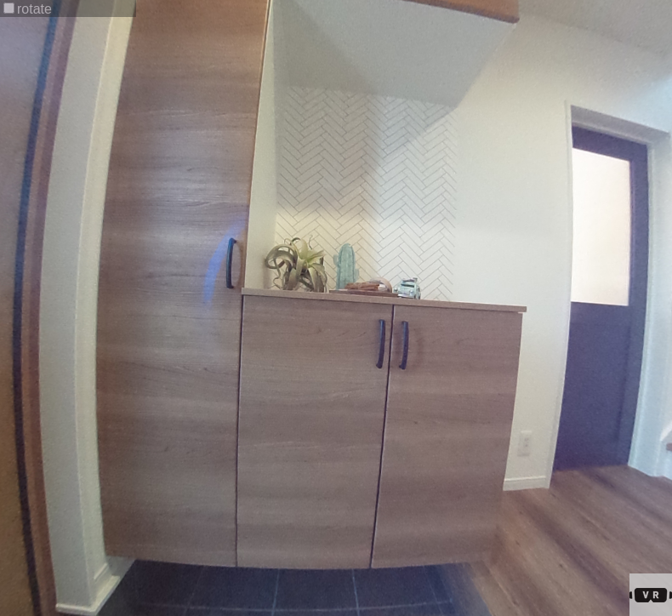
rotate (28, 9)
